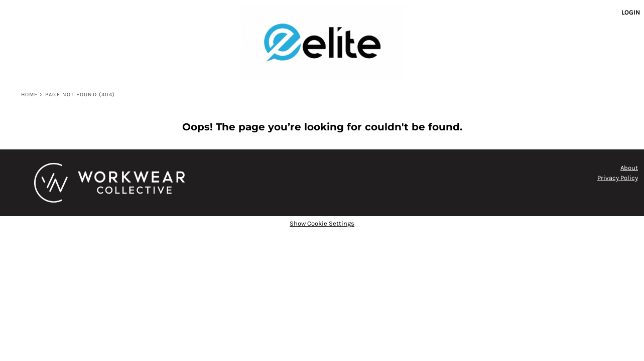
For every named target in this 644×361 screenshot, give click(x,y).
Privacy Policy (618, 178)
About (629, 168)
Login (631, 12)
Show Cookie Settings (322, 223)
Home (29, 95)
